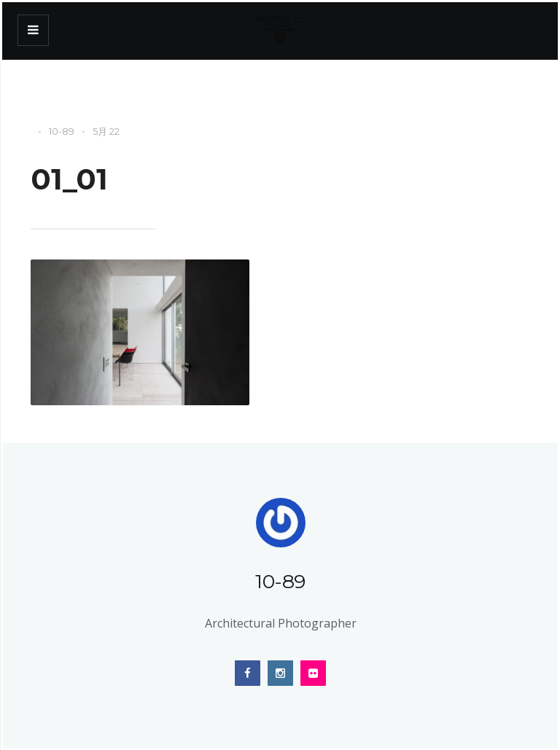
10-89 (62, 131)
